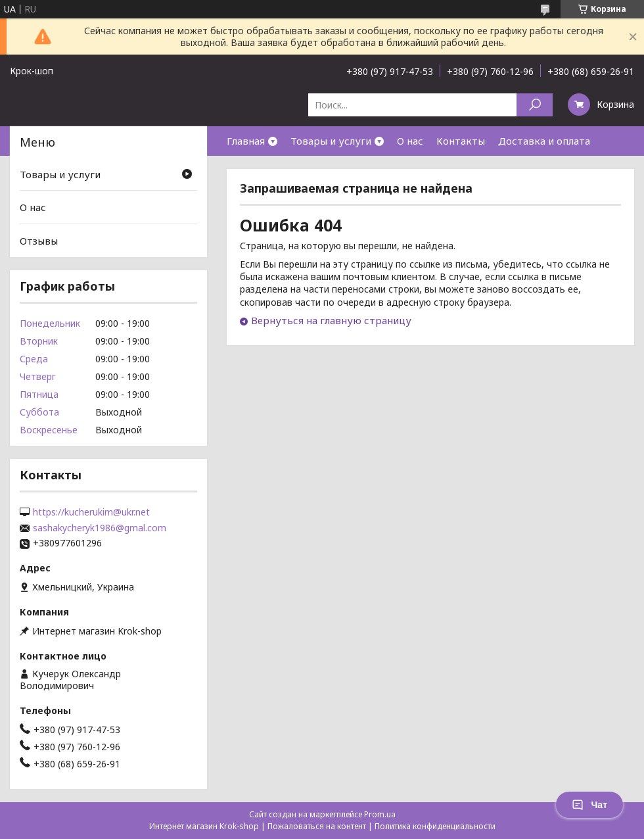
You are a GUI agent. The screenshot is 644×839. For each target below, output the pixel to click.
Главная (246, 141)
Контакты (461, 141)
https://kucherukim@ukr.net (91, 512)
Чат (589, 805)
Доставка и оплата (544, 141)
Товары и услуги (331, 141)
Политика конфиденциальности (435, 826)
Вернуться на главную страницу (331, 320)
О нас (410, 141)
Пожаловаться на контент (317, 826)
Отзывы (39, 241)
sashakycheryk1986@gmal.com (100, 528)
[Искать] (535, 105)
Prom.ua (380, 814)
